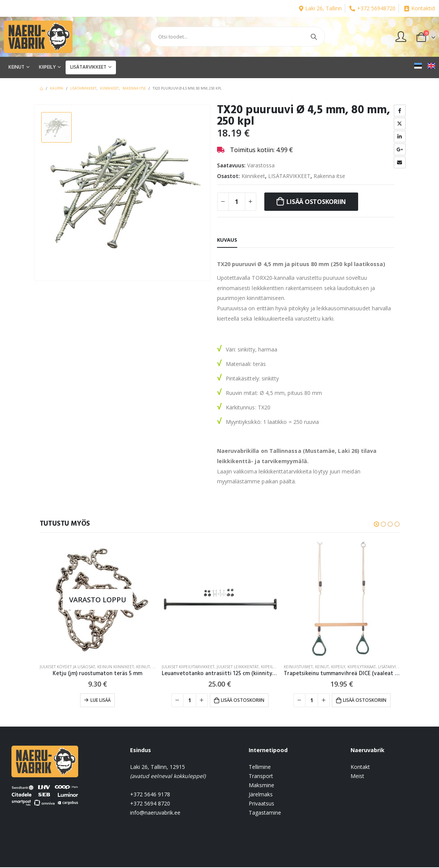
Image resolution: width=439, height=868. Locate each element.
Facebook (400, 111)
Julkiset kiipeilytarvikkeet (188, 667)
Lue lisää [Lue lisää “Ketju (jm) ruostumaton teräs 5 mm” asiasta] (101, 700)
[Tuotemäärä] (237, 202)
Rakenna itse (329, 176)
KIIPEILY (47, 67)
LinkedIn (400, 136)
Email (400, 162)
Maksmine (261, 786)
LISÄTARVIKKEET (88, 67)
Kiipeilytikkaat (362, 667)
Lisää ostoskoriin (316, 202)
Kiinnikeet (253, 176)
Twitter (400, 124)
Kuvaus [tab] (227, 240)
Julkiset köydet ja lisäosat (67, 667)
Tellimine (260, 768)
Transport (261, 777)
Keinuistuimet (298, 667)
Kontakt (360, 768)
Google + (400, 149)
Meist (357, 777)
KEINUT (16, 67)
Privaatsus (261, 804)
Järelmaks (261, 795)
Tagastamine (265, 813)
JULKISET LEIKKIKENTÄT (238, 667)
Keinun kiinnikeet (116, 667)
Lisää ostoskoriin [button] (243, 700)
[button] (376, 524)
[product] (98, 600)
